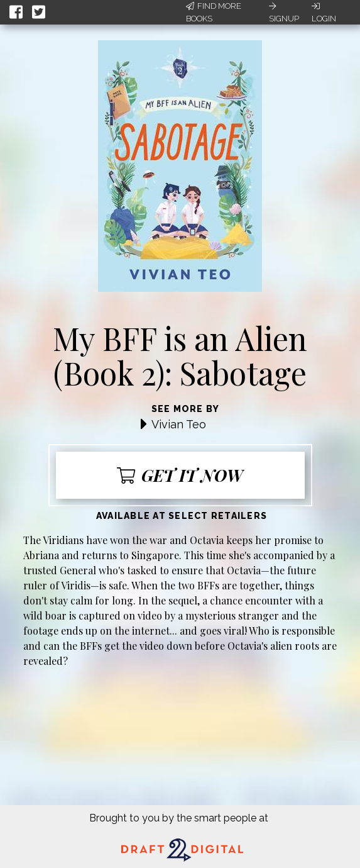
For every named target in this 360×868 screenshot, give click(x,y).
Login (324, 13)
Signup (284, 13)
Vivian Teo (179, 424)
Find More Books (214, 12)
